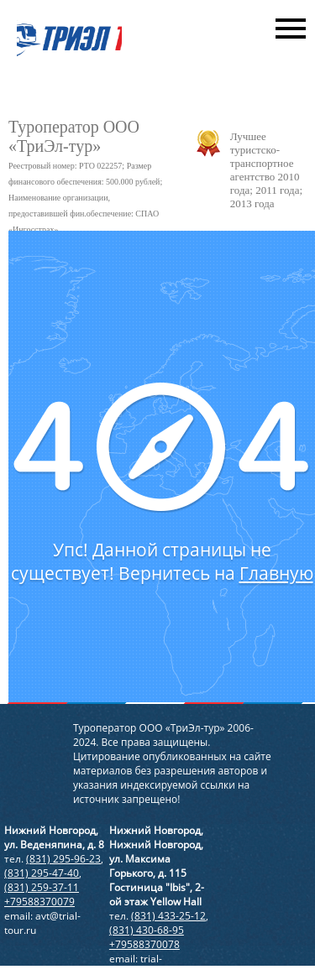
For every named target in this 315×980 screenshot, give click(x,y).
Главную (276, 573)
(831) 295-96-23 (63, 859)
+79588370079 (39, 902)
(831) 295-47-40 (42, 873)
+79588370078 (144, 944)
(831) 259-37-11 (42, 887)
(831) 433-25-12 (168, 916)
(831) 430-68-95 (147, 930)
